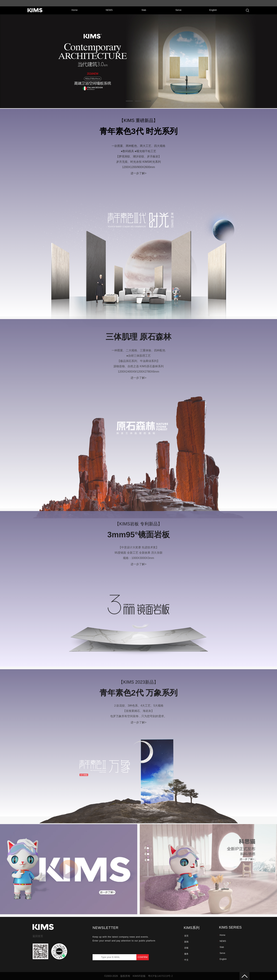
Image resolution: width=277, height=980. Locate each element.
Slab (221, 947)
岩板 (186, 948)
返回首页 (38, 936)
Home (222, 935)
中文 (186, 960)
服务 (186, 954)
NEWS (222, 941)
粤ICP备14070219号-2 (160, 976)
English (222, 959)
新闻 (186, 942)
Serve (222, 953)
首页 (186, 936)
